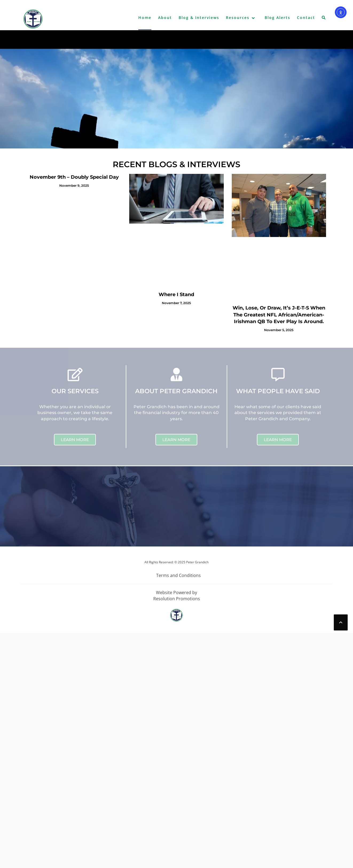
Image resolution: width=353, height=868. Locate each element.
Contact (306, 18)
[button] (324, 19)
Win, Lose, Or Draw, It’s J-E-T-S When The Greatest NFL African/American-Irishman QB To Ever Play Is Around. (279, 315)
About (165, 18)
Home (145, 18)
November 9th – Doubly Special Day (74, 177)
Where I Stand (176, 295)
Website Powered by (176, 592)
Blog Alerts (277, 18)
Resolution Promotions (177, 599)
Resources (238, 18)
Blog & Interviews (199, 18)
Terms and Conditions (179, 575)
